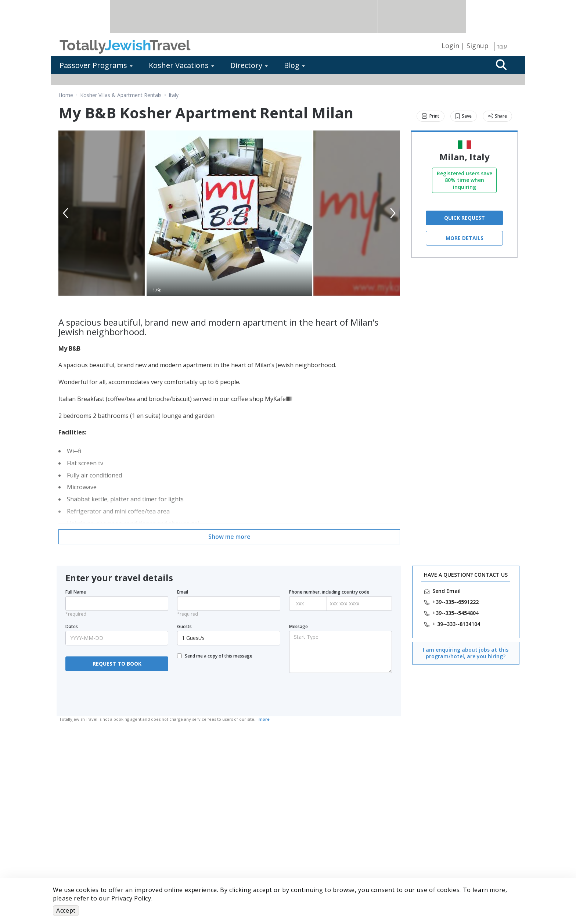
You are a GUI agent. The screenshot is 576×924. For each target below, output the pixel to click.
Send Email (447, 591)
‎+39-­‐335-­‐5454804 (456, 613)
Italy (174, 95)
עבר (502, 46)
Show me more (229, 537)
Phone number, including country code (329, 592)
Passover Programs (96, 65)
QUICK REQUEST (465, 218)
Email (183, 592)
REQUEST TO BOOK (117, 664)
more (264, 719)
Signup (478, 46)
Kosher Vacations (181, 65)
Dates (72, 627)
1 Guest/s (229, 638)
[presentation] (117, 694)
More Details (465, 238)
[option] (229, 213)
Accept (66, 910)
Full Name (76, 592)
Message (298, 627)
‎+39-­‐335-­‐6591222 (456, 602)
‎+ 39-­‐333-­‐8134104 (456, 624)
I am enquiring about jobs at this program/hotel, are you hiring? (466, 653)
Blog (294, 65)
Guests (184, 627)
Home (66, 95)
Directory (249, 65)
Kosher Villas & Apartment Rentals (121, 95)
